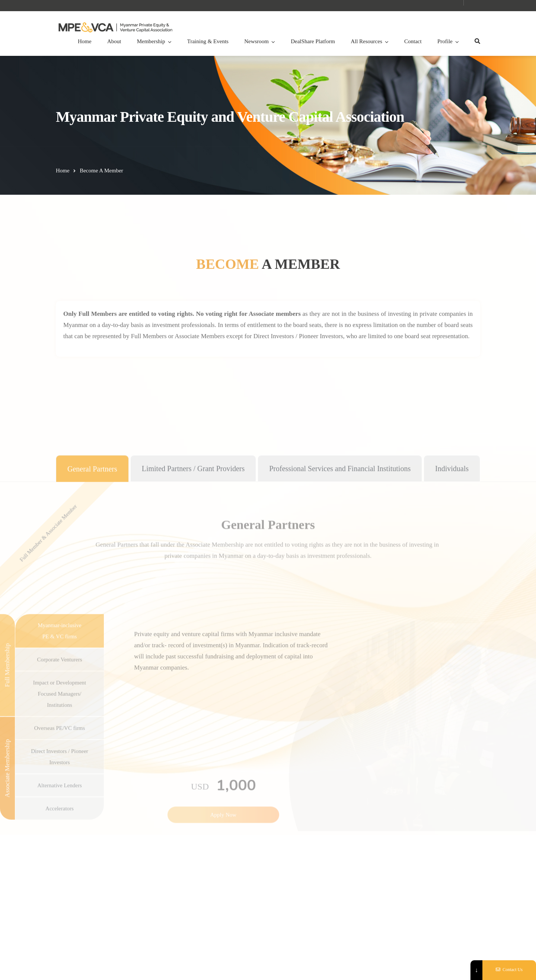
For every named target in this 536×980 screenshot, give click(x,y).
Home (85, 41)
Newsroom (256, 41)
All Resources (366, 41)
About (114, 41)
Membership (151, 41)
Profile (445, 41)
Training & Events (208, 41)
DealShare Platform (313, 41)
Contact (413, 41)
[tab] (92, 728)
